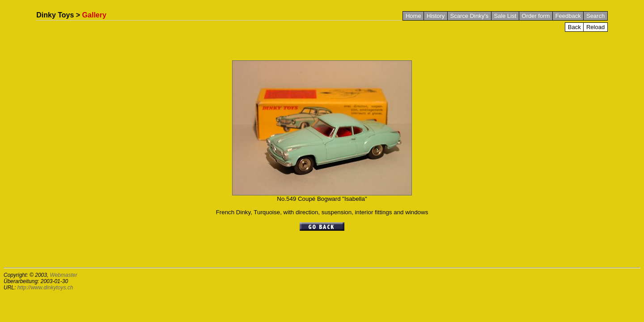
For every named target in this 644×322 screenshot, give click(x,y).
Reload (595, 27)
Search (595, 16)
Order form (536, 16)
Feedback (568, 16)
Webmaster (64, 275)
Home (413, 16)
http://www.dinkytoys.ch (45, 288)
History (436, 16)
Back (574, 27)
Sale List (505, 16)
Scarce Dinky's (470, 16)
